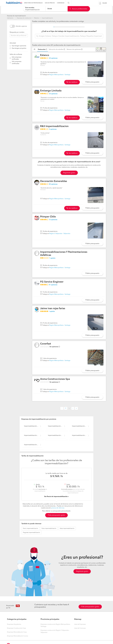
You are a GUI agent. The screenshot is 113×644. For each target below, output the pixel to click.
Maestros (37, 18)
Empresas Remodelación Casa (17, 632)
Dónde (50, 9)
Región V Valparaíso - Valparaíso (60, 234)
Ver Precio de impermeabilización (56, 497)
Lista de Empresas (80, 624)
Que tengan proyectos (19, 48)
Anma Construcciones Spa (55, 379)
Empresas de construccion (24, 18)
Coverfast (46, 344)
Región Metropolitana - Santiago (60, 75)
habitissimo (10, 18)
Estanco (45, 55)
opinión (52, 258)
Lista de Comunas (80, 628)
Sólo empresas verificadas (17, 58)
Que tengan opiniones (19, 46)
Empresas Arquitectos (14, 624)
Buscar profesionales (78, 9)
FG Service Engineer (52, 282)
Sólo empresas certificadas (17, 63)
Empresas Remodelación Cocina (18, 636)
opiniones (53, 58)
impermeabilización (31, 528)
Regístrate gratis (82, 571)
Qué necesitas (30, 8)
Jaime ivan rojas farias (53, 309)
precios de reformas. (58, 508)
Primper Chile (48, 217)
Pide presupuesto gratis (56, 515)
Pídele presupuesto (92, 82)
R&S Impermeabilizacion (54, 126)
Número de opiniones (74, 49)
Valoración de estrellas (56, 49)
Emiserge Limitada (51, 91)
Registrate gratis (69, 173)
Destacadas (42, 49)
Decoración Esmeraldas (54, 181)
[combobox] (34, 9)
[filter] (10, 46)
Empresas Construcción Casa (16, 628)
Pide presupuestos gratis (90, 607)
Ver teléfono (72, 82)
